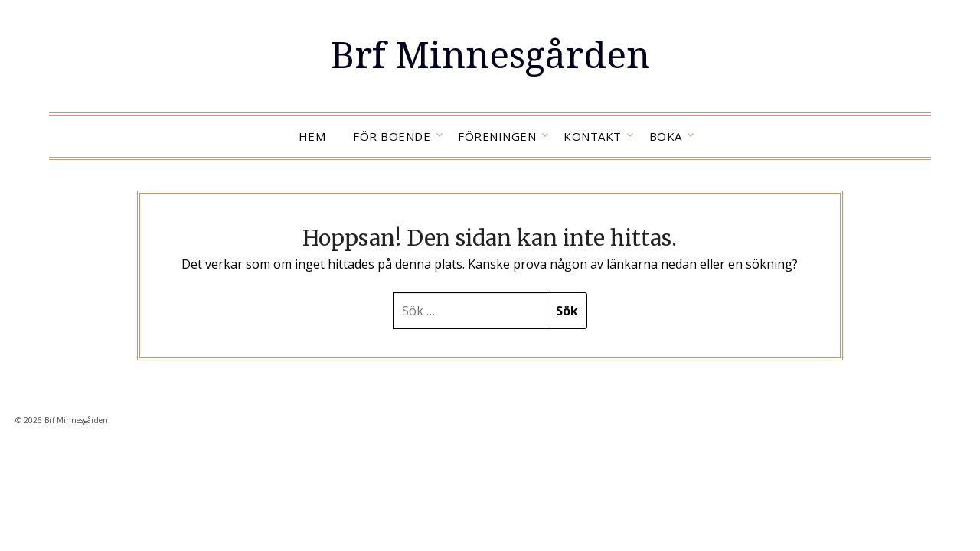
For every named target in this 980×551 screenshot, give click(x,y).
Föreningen (497, 136)
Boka (666, 136)
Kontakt (593, 136)
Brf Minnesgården (490, 54)
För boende (392, 136)
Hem (312, 136)
